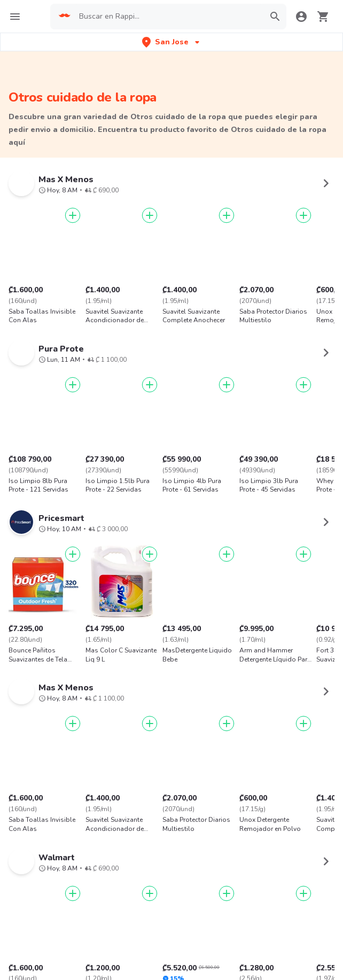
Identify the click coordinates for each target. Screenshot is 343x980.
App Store (108, 911)
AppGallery (236, 911)
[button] (172, 42)
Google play (171, 911)
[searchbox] (168, 17)
